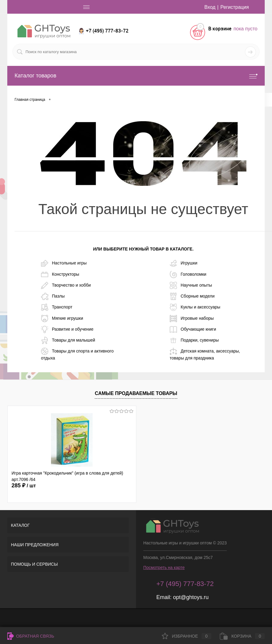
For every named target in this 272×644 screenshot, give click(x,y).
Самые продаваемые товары (136, 393)
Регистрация (235, 7)
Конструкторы (60, 274)
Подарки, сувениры (194, 340)
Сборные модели (192, 296)
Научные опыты (191, 285)
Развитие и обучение (67, 329)
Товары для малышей (68, 340)
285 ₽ (24, 486)
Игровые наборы (192, 319)
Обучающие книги (193, 329)
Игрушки (184, 263)
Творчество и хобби (66, 285)
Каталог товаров (136, 76)
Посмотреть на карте (164, 567)
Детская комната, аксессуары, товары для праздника (205, 354)
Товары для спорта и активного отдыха (77, 354)
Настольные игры (64, 263)
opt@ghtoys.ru (191, 597)
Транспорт (57, 307)
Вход (210, 7)
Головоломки (188, 274)
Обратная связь (31, 636)
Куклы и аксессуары (195, 307)
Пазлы (53, 296)
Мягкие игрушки (62, 319)
